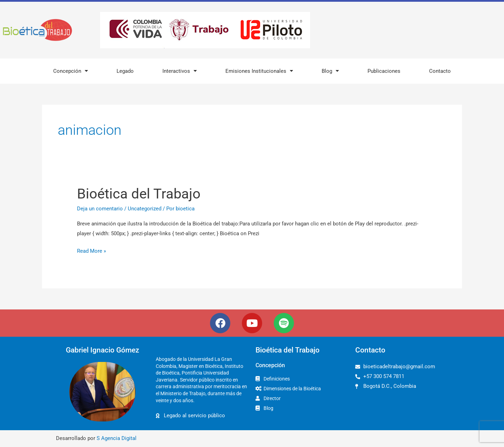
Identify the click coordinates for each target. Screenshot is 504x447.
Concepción (71, 71)
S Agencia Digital (117, 438)
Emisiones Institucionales (259, 71)
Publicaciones (384, 71)
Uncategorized (145, 209)
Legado (125, 71)
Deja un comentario (100, 209)
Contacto (440, 71)
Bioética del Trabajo (139, 194)
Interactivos (180, 71)
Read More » (92, 250)
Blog (330, 71)
